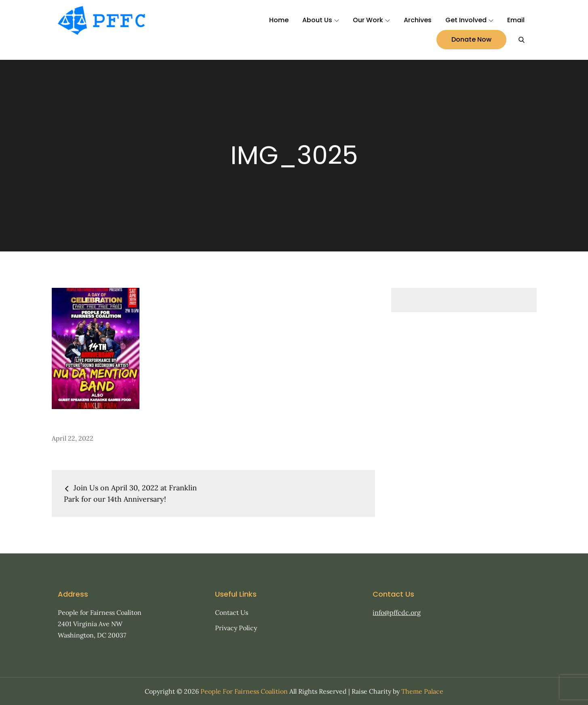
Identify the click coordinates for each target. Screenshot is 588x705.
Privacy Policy (236, 628)
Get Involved (469, 20)
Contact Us (232, 612)
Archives (418, 20)
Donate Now (471, 39)
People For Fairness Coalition (244, 691)
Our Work (371, 20)
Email (516, 20)
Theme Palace (422, 691)
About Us (321, 20)
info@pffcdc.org (397, 612)
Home (279, 20)
